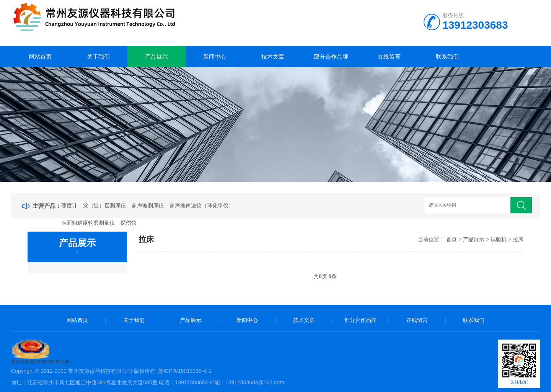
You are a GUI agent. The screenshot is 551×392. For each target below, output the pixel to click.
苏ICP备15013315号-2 (185, 371)
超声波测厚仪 (148, 206)
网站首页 (40, 56)
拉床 (518, 239)
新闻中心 (215, 56)
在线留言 (389, 56)
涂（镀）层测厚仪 (104, 206)
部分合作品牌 (331, 56)
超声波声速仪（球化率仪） (202, 206)
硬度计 (69, 206)
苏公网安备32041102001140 (40, 362)
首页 (452, 239)
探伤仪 (129, 223)
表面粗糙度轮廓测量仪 (88, 223)
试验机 (499, 239)
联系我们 (447, 56)
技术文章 (273, 56)
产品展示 (156, 56)
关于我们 (98, 56)
